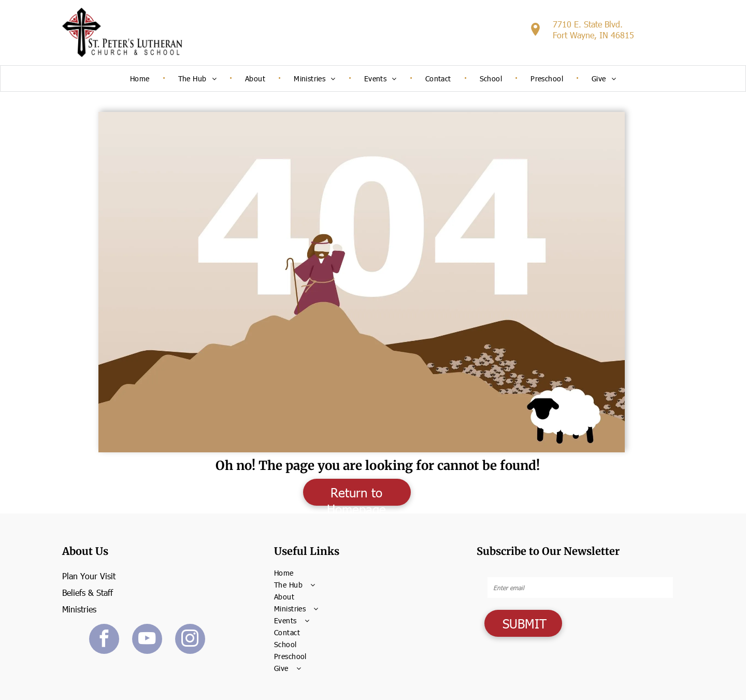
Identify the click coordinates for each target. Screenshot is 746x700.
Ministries (79, 609)
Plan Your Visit (89, 576)
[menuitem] (141, 78)
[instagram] (190, 640)
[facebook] (104, 640)
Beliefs (74, 592)
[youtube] (147, 640)
